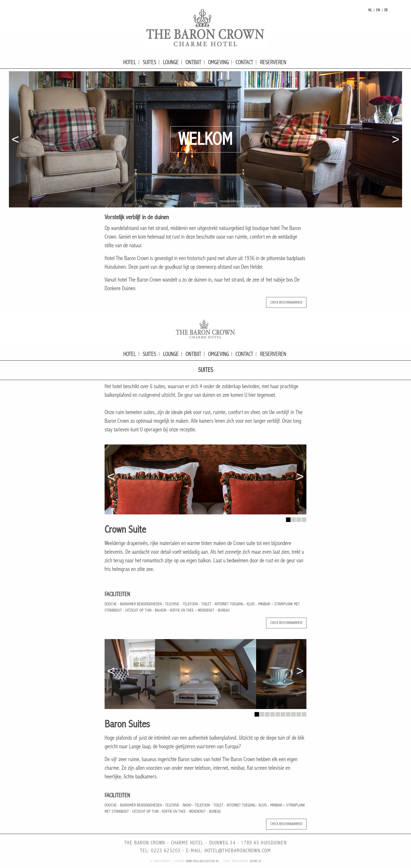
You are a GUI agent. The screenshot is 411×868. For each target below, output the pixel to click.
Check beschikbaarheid (286, 302)
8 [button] (293, 713)
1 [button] (288, 518)
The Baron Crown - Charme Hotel (206, 28)
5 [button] (278, 713)
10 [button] (304, 713)
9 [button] (299, 713)
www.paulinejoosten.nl (203, 861)
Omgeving (218, 62)
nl (370, 10)
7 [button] (288, 713)
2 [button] (293, 518)
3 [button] (299, 518)
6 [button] (283, 713)
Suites (150, 62)
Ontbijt (193, 62)
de (386, 10)
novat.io (256, 861)
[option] (206, 139)
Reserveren (273, 62)
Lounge (171, 62)
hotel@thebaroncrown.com (238, 851)
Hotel (130, 62)
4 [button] (304, 518)
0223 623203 (166, 851)
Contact (244, 62)
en (378, 10)
